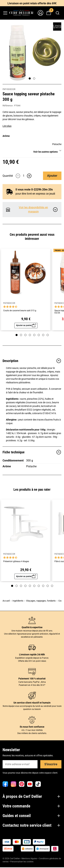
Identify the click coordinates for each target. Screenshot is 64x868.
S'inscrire (51, 764)
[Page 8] (48, 335)
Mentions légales (29, 859)
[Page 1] (30, 78)
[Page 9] (48, 586)
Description (32, 361)
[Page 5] (34, 335)
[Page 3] (25, 335)
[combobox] (57, 13)
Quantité (8, 176)
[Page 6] (39, 335)
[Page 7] (43, 335)
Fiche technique (32, 452)
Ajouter (52, 176)
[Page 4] (30, 335)
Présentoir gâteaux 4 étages (16, 561)
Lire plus (7, 126)
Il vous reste (34, 190)
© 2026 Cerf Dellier (11, 859)
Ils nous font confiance (32, 727)
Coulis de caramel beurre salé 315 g (20, 311)
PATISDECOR (9, 89)
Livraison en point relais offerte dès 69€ (32, 3)
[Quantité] (24, 176)
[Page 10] (52, 586)
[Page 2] (34, 78)
